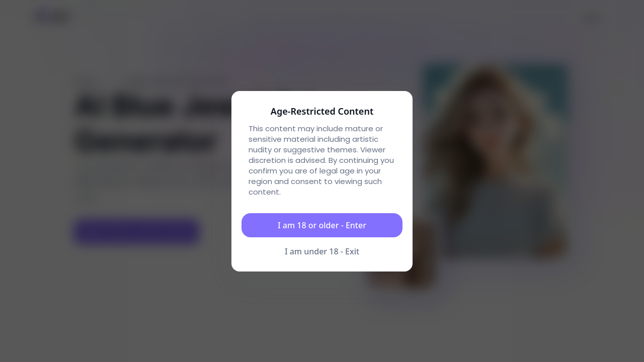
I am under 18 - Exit (322, 251)
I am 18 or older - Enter (322, 225)
